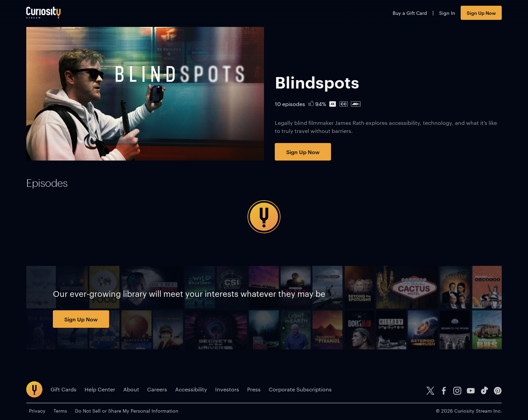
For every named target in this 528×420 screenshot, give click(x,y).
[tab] (47, 183)
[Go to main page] (43, 13)
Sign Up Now (481, 13)
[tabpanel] (264, 217)
